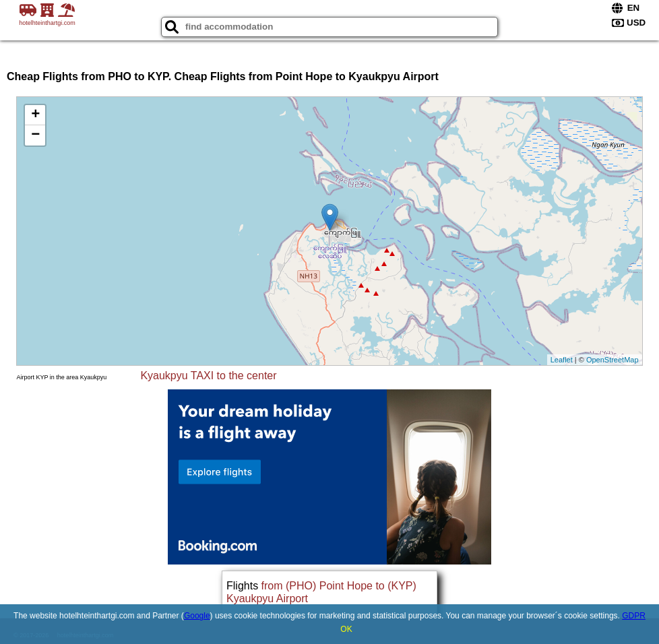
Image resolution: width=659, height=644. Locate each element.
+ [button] (35, 115)
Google (197, 616)
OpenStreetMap (613, 360)
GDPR (634, 616)
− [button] (35, 135)
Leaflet (562, 360)
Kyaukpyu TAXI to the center (208, 376)
